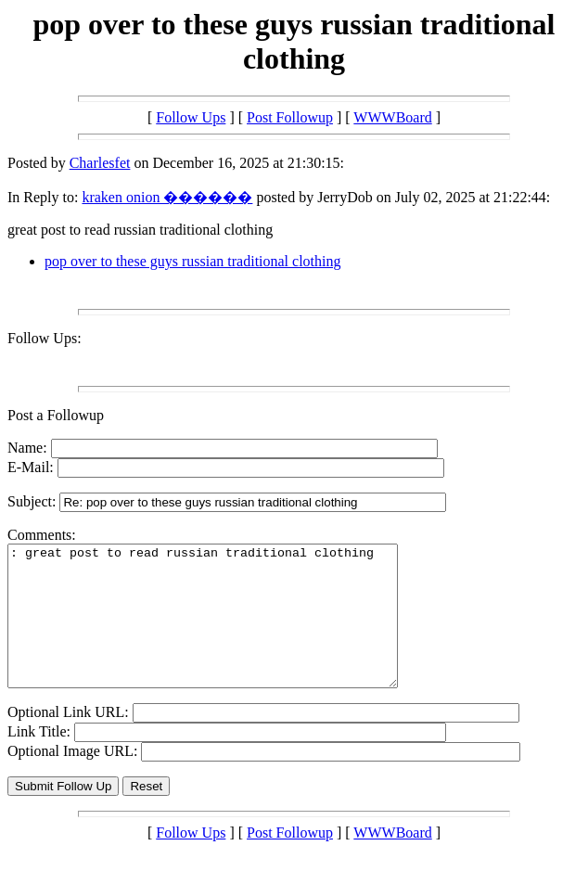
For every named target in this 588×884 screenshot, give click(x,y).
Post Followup (290, 117)
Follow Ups (191, 117)
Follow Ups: (45, 338)
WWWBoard (392, 117)
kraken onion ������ (167, 197)
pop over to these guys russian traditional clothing (193, 261)
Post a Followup (56, 415)
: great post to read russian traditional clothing (226, 630)
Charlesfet (100, 163)
